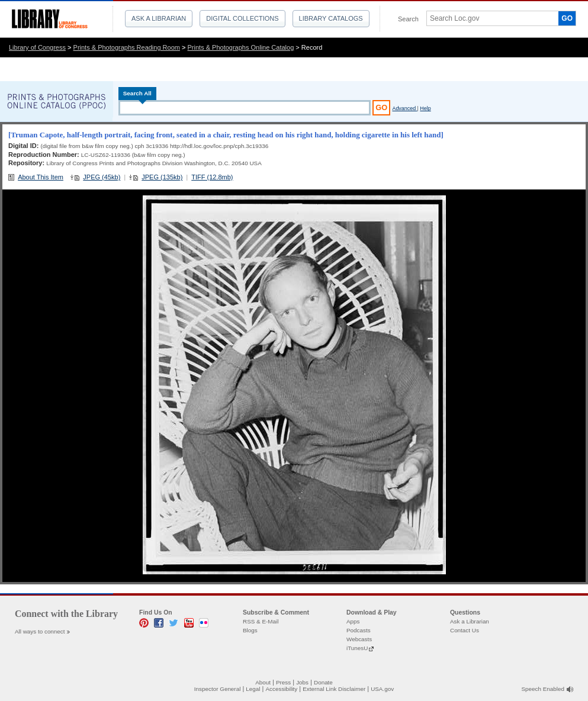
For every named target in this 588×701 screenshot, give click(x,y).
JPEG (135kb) (162, 177)
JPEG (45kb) (102, 177)
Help (425, 108)
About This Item (41, 177)
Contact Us (465, 630)
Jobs (302, 682)
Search (408, 19)
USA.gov (382, 689)
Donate (323, 682)
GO (567, 18)
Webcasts (359, 639)
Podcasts (359, 630)
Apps (353, 621)
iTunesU (357, 648)
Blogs (250, 630)
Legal (253, 689)
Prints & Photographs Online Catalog (241, 47)
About (263, 682)
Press (283, 682)
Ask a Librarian (159, 18)
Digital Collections (242, 18)
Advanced (404, 108)
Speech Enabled (543, 689)
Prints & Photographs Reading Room (127, 47)
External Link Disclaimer (334, 689)
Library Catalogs (331, 18)
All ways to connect (40, 631)
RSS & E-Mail (261, 621)
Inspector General (218, 689)
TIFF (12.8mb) (212, 177)
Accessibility (281, 689)
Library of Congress (37, 47)
